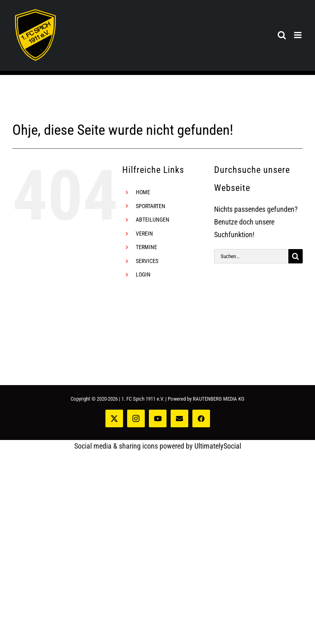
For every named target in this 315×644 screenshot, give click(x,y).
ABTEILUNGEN (153, 220)
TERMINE (146, 247)
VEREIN (144, 234)
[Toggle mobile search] (282, 35)
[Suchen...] (251, 256)
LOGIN (143, 274)
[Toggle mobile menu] (298, 35)
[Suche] (296, 256)
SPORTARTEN (151, 206)
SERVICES (147, 261)
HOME (143, 192)
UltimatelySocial (218, 446)
